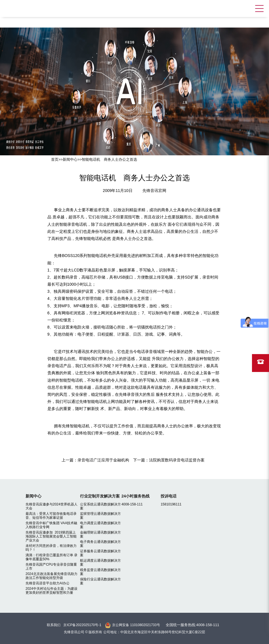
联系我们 (54, 625)
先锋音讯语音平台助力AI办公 (48, 583)
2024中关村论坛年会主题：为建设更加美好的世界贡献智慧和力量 (52, 591)
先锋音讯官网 (154, 191)
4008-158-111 (132, 504)
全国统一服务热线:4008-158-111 (193, 625)
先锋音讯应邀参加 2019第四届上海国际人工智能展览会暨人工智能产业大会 (51, 536)
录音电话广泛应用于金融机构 (103, 460)
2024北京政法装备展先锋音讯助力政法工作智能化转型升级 (52, 576)
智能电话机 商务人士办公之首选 (109, 159)
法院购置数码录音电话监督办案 (177, 460)
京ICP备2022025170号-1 (82, 625)
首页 (55, 159)
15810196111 (171, 504)
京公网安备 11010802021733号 (136, 625)
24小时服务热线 (136, 496)
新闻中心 (70, 159)
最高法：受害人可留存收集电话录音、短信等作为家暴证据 (51, 516)
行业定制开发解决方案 (100, 496)
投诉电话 (169, 496)
